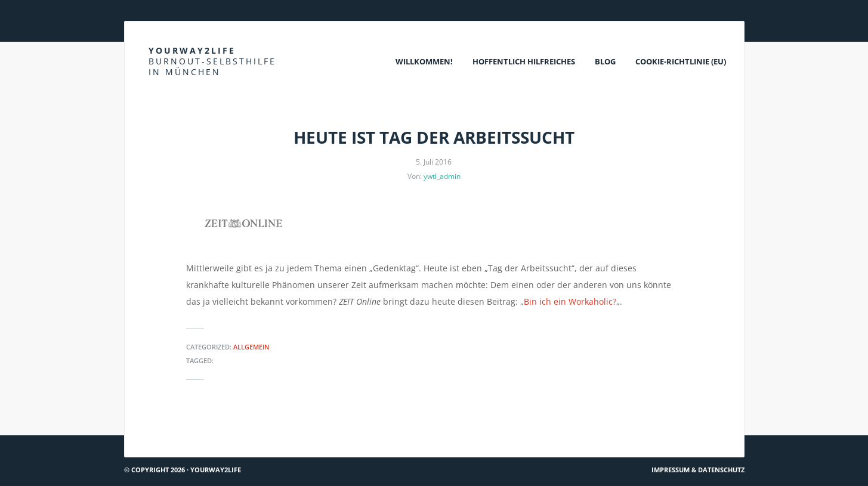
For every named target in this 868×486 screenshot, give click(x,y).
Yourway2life (212, 61)
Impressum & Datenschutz (698, 470)
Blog (605, 61)
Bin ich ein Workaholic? (570, 301)
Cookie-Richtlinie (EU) (681, 61)
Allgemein (251, 347)
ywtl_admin (442, 176)
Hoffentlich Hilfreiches (524, 61)
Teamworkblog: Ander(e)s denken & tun (208, 430)
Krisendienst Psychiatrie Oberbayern (665, 430)
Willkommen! (424, 61)
